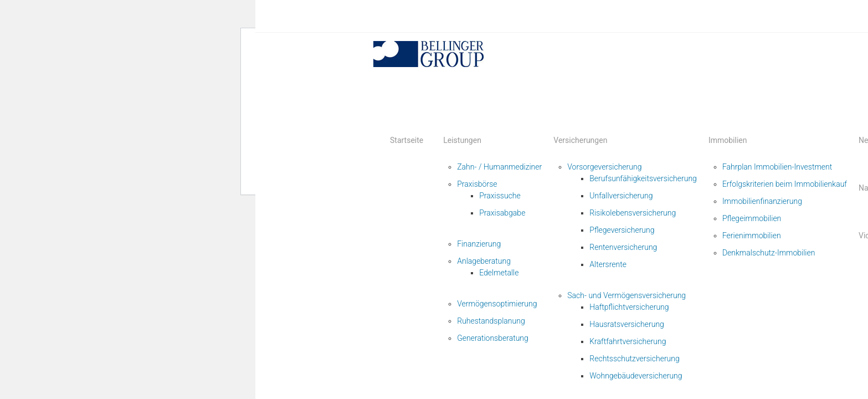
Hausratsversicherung (627, 324)
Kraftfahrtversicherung (628, 341)
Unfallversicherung (621, 196)
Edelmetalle (499, 273)
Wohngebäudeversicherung (636, 376)
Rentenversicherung (623, 247)
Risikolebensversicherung (633, 213)
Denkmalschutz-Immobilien (769, 253)
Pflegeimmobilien (752, 218)
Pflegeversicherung (622, 230)
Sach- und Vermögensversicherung (626, 295)
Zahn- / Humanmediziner (499, 167)
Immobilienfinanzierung (762, 201)
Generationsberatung (493, 338)
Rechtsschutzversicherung (634, 359)
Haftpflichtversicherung (629, 307)
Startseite (407, 140)
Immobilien (728, 140)
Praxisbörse (477, 184)
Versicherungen (580, 140)
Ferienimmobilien (752, 236)
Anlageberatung (484, 261)
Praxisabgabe (502, 213)
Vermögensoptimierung (497, 304)
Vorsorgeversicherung (604, 167)
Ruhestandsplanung (491, 321)
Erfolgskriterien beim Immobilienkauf (785, 184)
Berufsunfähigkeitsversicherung (643, 178)
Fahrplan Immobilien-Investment (777, 167)
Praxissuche (500, 196)
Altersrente (608, 264)
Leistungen (462, 140)
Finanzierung (479, 244)
